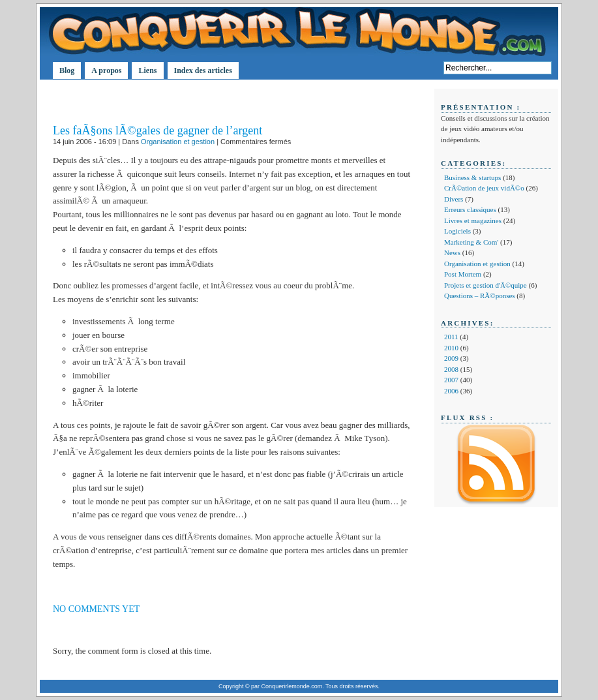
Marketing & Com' (471, 242)
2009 (451, 358)
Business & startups (472, 177)
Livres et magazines (473, 221)
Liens (147, 70)
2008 (451, 369)
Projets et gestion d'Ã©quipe (486, 285)
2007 (451, 380)
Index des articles (203, 70)
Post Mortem (463, 274)
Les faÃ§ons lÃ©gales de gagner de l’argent (157, 130)
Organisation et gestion (178, 142)
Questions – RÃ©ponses (480, 296)
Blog (67, 70)
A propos (106, 70)
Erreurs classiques (470, 209)
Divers (454, 199)
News (452, 252)
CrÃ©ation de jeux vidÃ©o (484, 188)
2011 (451, 337)
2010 (451, 348)
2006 (451, 391)
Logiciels (457, 231)
